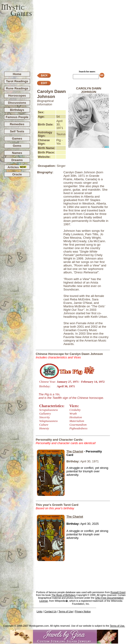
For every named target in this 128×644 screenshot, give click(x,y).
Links (40, 611)
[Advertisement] (80, 34)
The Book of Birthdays (64, 595)
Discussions (17, 103)
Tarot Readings (17, 81)
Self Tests (17, 131)
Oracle (17, 174)
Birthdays (17, 110)
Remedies (17, 124)
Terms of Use (66, 611)
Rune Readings (17, 88)
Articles (17, 167)
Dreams (17, 160)
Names (17, 153)
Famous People (17, 117)
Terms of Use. (117, 626)
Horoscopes (17, 96)
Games (17, 139)
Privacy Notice (83, 611)
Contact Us (50, 611)
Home (17, 74)
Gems (17, 146)
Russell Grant (118, 592)
